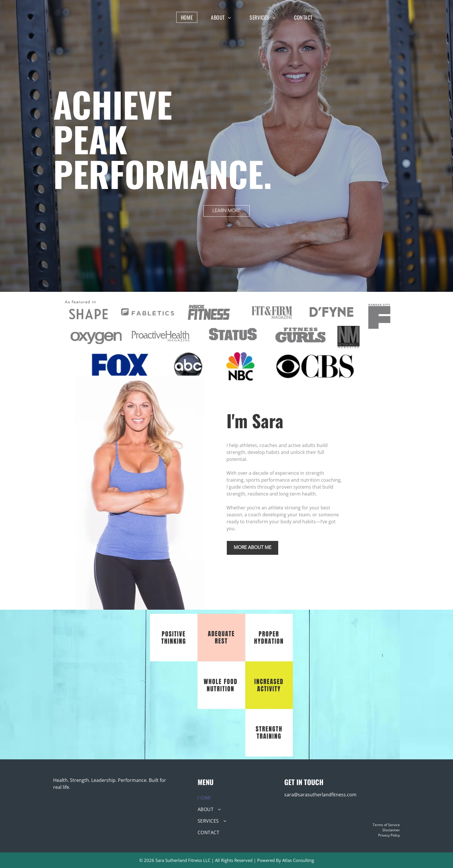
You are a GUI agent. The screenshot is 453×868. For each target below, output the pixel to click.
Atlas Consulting (298, 860)
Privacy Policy (389, 835)
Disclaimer (391, 830)
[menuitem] (191, 17)
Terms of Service (386, 825)
